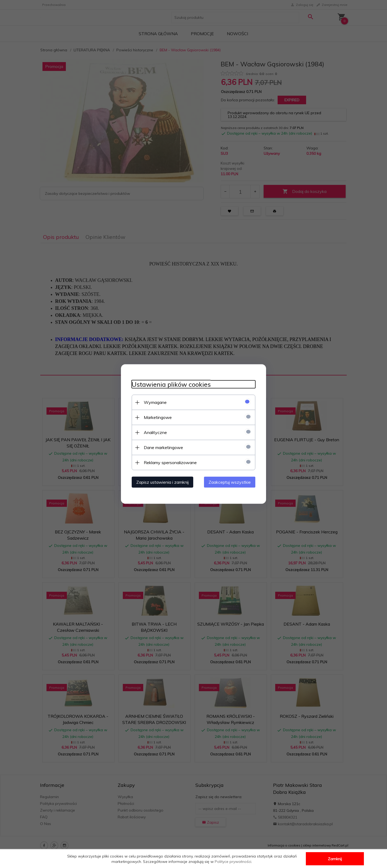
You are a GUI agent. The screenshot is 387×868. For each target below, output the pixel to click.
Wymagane (155, 402)
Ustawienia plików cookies (171, 384)
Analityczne (155, 432)
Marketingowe (158, 417)
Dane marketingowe (163, 447)
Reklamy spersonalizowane (170, 462)
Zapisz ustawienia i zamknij (162, 482)
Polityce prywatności (233, 862)
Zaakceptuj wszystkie (230, 482)
